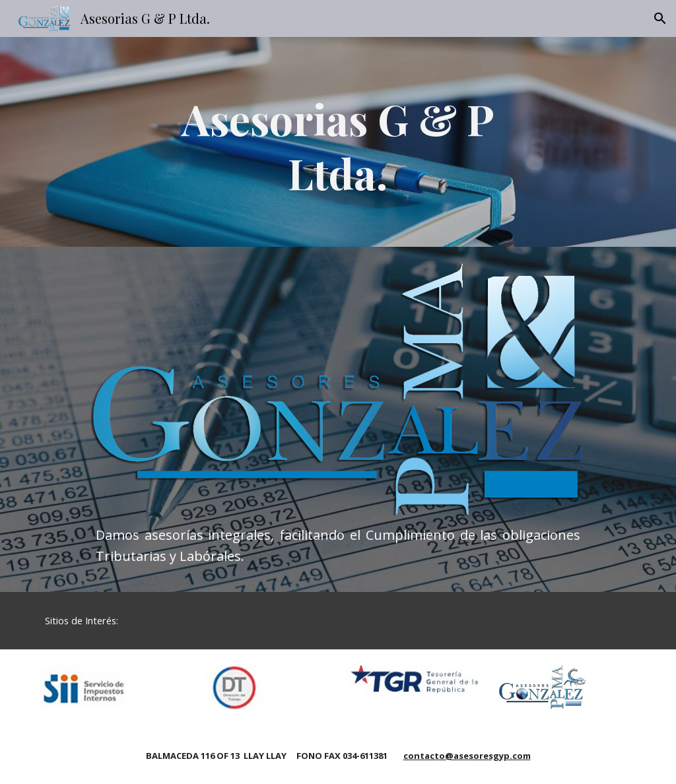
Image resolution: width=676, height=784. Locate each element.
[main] (338, 142)
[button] (660, 18)
